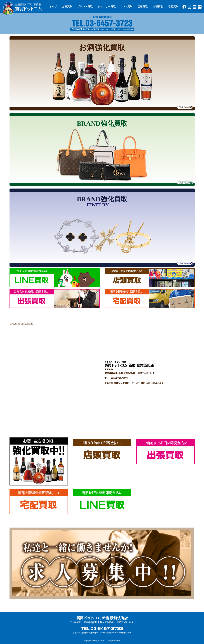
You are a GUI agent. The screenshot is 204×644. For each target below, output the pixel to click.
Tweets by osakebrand (21, 324)
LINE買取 (127, 7)
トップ (53, 7)
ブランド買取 (85, 7)
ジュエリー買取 (107, 7)
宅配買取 (173, 7)
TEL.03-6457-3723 (117, 378)
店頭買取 (143, 7)
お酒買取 (67, 7)
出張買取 (158, 7)
